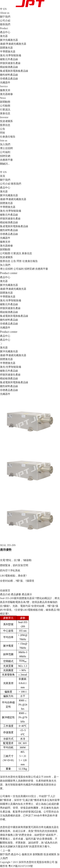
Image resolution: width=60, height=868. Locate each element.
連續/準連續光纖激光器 (13, 44)
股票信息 (5, 125)
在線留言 (5, 590)
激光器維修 (6, 94)
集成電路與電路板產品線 (14, 71)
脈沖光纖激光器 (9, 40)
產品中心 (5, 188)
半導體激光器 (8, 52)
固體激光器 (6, 48)
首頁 (3, 176)
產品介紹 (5, 594)
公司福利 (5, 152)
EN (5, 9)
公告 (3, 129)
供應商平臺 (6, 160)
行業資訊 (5, 110)
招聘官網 (5, 156)
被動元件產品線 (9, 59)
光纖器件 (5, 82)
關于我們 (5, 180)
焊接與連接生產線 (10, 63)
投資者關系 (6, 257)
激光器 (4, 36)
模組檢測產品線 (9, 67)
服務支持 (5, 242)
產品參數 (16, 594)
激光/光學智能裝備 (11, 55)
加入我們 (5, 265)
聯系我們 (5, 24)
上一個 (5, 851)
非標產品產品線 (9, 79)
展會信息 (5, 113)
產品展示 (27, 594)
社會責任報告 (8, 137)
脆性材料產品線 (9, 75)
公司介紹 (5, 21)
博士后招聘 (6, 148)
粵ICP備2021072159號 (21, 866)
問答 (3, 133)
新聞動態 (5, 249)
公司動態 (5, 106)
